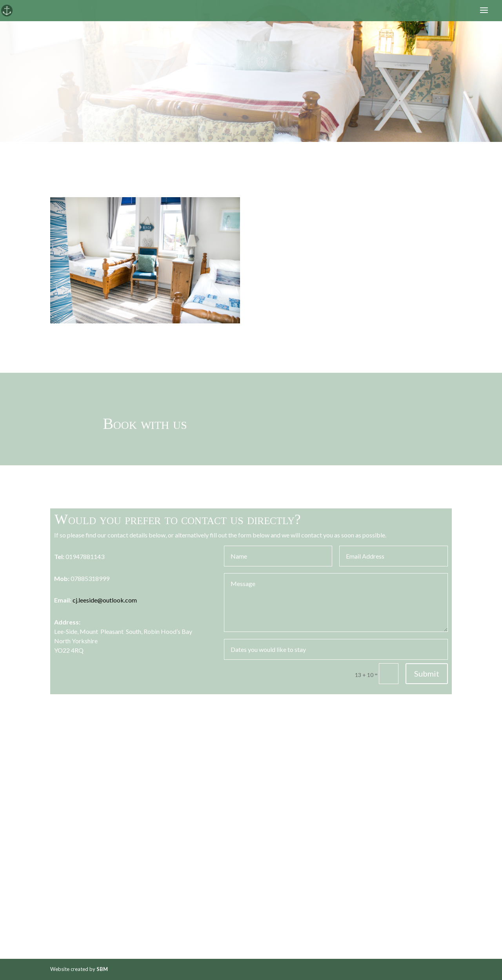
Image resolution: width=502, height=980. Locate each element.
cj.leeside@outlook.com (105, 600)
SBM (102, 969)
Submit (427, 673)
